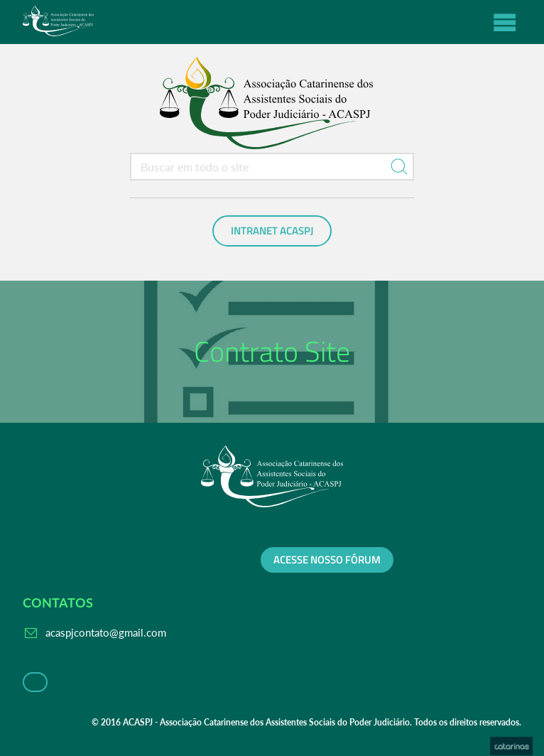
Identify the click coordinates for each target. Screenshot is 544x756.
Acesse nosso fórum (327, 560)
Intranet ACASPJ (272, 231)
